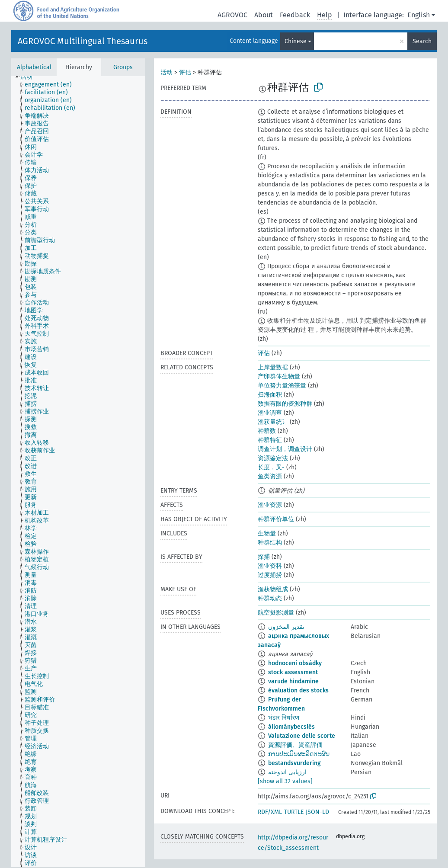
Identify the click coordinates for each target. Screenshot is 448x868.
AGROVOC (232, 15)
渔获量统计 (273, 422)
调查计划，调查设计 (285, 449)
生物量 (267, 533)
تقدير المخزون (286, 627)
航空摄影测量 (276, 613)
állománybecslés (291, 727)
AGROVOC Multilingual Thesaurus (83, 41)
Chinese (296, 41)
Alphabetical (34, 67)
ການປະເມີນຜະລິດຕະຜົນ (299, 754)
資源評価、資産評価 (295, 745)
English (419, 15)
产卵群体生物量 (279, 376)
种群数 (267, 431)
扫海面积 (270, 395)
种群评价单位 (276, 519)
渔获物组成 (273, 589)
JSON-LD (317, 812)
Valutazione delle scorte (302, 736)
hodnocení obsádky (295, 663)
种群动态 (270, 598)
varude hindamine (293, 681)
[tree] (78, 472)
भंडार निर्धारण (284, 718)
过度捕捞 (270, 575)
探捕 (264, 557)
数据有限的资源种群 (285, 404)
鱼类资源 (270, 476)
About (264, 15)
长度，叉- (271, 467)
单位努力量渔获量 (282, 386)
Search (422, 41)
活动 (166, 72)
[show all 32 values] (285, 781)
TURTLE (294, 812)
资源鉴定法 (273, 458)
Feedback (295, 15)
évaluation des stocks (298, 690)
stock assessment (293, 672)
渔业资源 (270, 505)
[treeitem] (30, 77)
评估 (185, 72)
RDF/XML (270, 812)
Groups (123, 67)
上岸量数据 (273, 367)
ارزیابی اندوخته (287, 772)
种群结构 (270, 543)
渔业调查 (270, 413)
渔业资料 (270, 566)
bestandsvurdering (294, 763)
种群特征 (270, 440)
